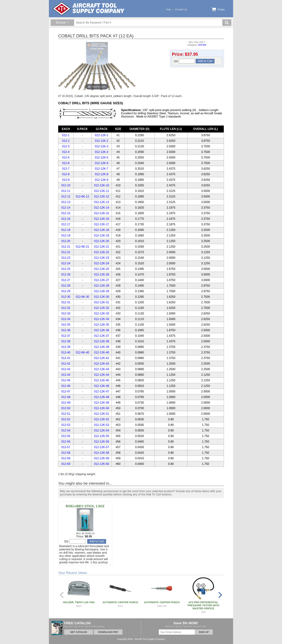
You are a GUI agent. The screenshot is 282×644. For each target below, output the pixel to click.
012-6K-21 (82, 247)
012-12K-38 (102, 341)
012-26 (66, 274)
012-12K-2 (102, 141)
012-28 (66, 286)
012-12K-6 (102, 163)
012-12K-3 (102, 146)
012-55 (66, 436)
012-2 (66, 141)
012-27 (66, 280)
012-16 (66, 219)
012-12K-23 (102, 258)
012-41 (66, 358)
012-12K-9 (102, 180)
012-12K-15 (102, 213)
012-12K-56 (102, 442)
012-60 (66, 464)
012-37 (66, 336)
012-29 (66, 291)
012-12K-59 (102, 458)
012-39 (66, 347)
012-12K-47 (102, 391)
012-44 (66, 375)
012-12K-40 (102, 352)
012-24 (66, 263)
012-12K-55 (102, 436)
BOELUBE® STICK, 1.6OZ (85, 506)
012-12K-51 (102, 414)
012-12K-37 (102, 336)
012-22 (66, 252)
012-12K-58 (102, 453)
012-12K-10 (102, 185)
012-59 (66, 458)
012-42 (66, 364)
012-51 (66, 414)
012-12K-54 (102, 430)
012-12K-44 (102, 375)
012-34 (66, 319)
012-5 (66, 157)
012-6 (66, 163)
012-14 (66, 208)
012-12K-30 (102, 297)
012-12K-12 (102, 196)
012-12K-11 (102, 191)
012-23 (66, 258)
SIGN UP (204, 632)
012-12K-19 (102, 235)
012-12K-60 (102, 464)
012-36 (66, 330)
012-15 (66, 213)
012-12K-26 (102, 274)
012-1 (66, 135)
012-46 (66, 386)
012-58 (66, 453)
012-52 (66, 419)
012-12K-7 (102, 169)
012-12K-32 (102, 308)
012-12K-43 (102, 369)
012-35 (66, 325)
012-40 (66, 352)
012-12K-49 (102, 403)
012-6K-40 (82, 352)
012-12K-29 (102, 291)
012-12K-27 (102, 280)
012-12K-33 (102, 313)
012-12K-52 (102, 419)
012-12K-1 (102, 135)
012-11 (66, 191)
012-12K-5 (102, 157)
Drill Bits (202, 45)
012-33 (66, 313)
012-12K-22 (102, 252)
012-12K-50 (102, 408)
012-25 (66, 269)
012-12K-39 (102, 347)
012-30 (66, 297)
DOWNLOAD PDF (108, 632)
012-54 (66, 430)
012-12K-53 (102, 425)
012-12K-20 (102, 241)
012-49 (66, 403)
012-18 (66, 230)
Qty (185, 61)
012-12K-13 (102, 202)
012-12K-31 (102, 302)
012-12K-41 (102, 358)
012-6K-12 (82, 196)
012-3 (66, 146)
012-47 (66, 391)
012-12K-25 (102, 269)
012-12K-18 (102, 230)
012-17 (66, 224)
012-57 (66, 447)
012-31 (66, 302)
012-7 (66, 169)
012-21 (66, 247)
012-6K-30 (82, 297)
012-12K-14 (102, 208)
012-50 (66, 408)
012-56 (66, 442)
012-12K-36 (102, 330)
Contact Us (181, 9)
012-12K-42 (102, 364)
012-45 (66, 380)
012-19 (66, 235)
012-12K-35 (102, 325)
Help (169, 9)
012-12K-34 (102, 319)
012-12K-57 (102, 447)
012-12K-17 (102, 224)
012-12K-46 (102, 386)
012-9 (66, 180)
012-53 (66, 425)
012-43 (66, 369)
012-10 (66, 185)
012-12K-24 (102, 263)
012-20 (66, 241)
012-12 (66, 196)
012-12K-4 (102, 152)
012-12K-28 (102, 286)
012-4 (66, 152)
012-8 (66, 174)
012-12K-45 (102, 380)
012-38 (66, 341)
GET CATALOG (79, 632)
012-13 (66, 202)
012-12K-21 (102, 247)
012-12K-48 (102, 397)
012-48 (66, 397)
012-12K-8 (102, 174)
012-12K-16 (102, 219)
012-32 (66, 308)
